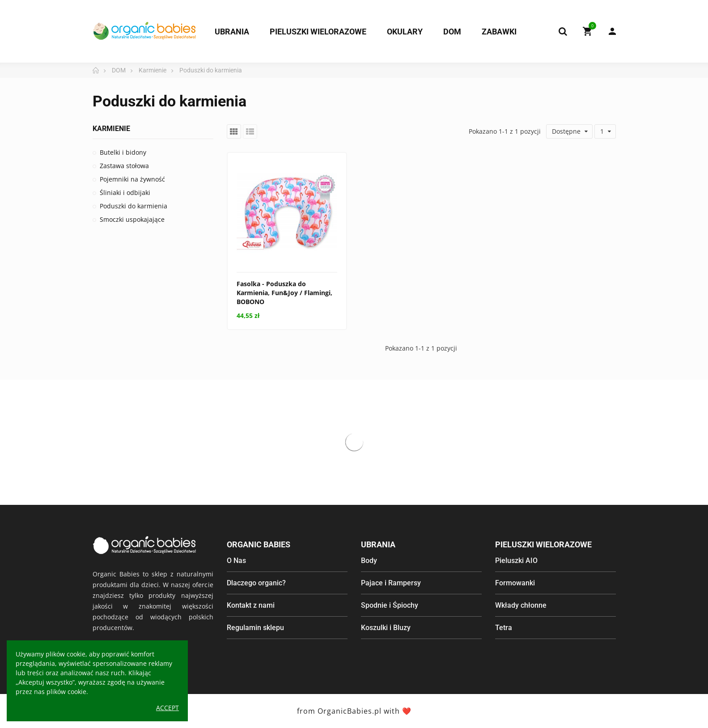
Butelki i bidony (123, 152)
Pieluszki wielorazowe (543, 544)
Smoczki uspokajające (132, 219)
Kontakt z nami (251, 605)
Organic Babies (259, 544)
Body (369, 561)
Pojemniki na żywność (132, 179)
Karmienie (111, 129)
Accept (167, 708)
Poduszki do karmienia (134, 206)
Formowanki (515, 583)
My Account (612, 31)
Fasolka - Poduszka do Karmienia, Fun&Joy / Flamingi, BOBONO (284, 293)
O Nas (236, 561)
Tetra (504, 628)
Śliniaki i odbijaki (125, 193)
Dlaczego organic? (256, 583)
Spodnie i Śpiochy (390, 605)
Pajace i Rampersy (391, 583)
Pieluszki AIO (516, 561)
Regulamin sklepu (255, 628)
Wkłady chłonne (521, 605)
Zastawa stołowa (124, 166)
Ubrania (378, 544)
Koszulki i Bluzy (386, 628)
